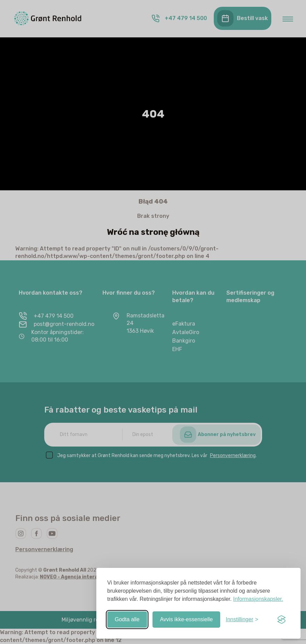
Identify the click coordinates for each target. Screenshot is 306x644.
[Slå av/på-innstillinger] (242, 620)
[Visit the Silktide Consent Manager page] (281, 620)
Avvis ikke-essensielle (186, 619)
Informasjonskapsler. (258, 599)
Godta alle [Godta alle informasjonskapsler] (127, 619)
